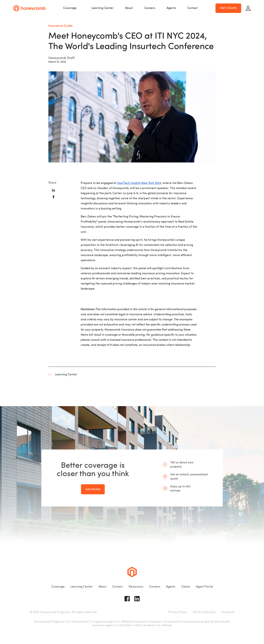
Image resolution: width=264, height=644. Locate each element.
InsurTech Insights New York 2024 (139, 183)
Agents (171, 8)
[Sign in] (248, 8)
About (129, 8)
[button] (72, 8)
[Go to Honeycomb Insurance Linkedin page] (137, 599)
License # (228, 612)
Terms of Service (204, 612)
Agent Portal (204, 587)
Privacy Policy (177, 612)
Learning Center (103, 8)
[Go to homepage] (30, 8)
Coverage (70, 8)
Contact (192, 8)
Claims (186, 587)
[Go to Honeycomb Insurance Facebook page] (127, 599)
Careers (150, 8)
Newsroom (136, 587)
